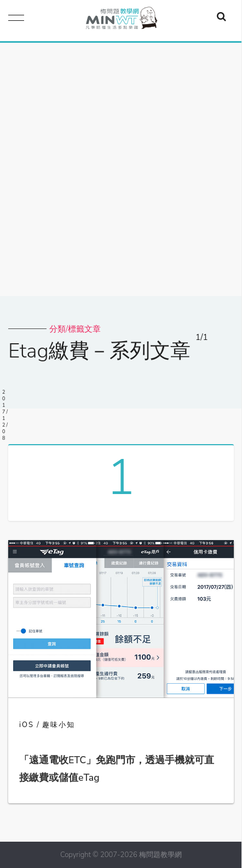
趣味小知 (59, 725)
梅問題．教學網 (121, 21)
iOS (27, 725)
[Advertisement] (121, 169)
